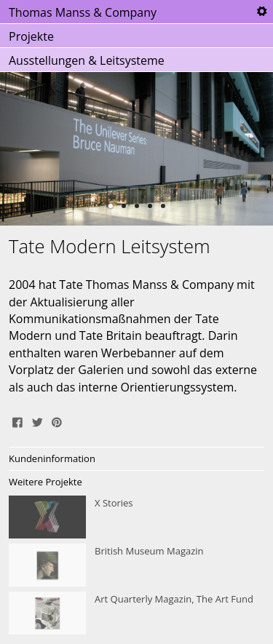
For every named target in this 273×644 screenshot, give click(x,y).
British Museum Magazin (136, 565)
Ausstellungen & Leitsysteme (87, 60)
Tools (261, 12)
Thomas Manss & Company (83, 12)
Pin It (57, 421)
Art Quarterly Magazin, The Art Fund (136, 613)
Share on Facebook (17, 421)
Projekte (31, 36)
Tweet (37, 421)
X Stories (136, 517)
